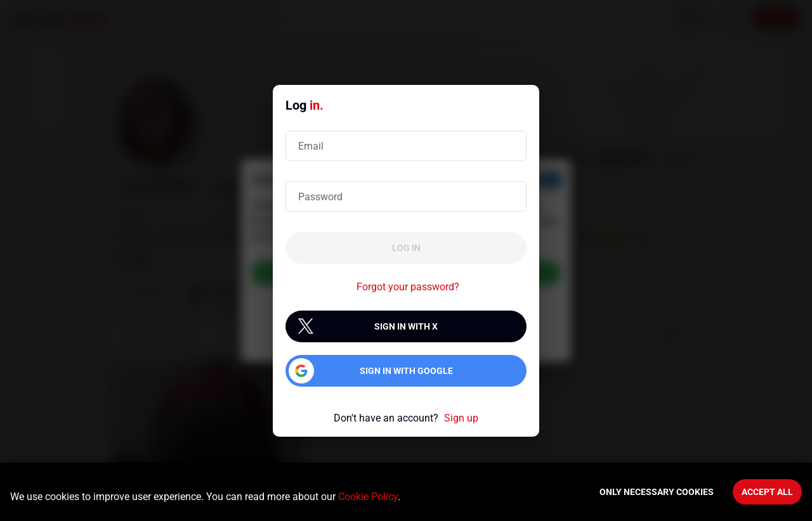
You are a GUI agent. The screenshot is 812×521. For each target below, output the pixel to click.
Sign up (461, 418)
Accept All (767, 492)
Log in (406, 248)
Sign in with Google (406, 371)
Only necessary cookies (657, 492)
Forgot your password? (408, 287)
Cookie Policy (368, 497)
